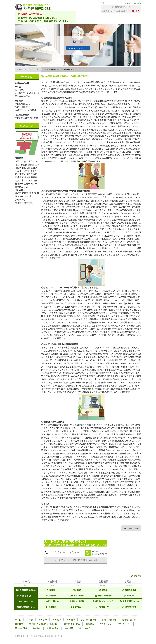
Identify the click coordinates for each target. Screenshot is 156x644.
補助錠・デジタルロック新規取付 (44, 624)
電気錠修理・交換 (72, 624)
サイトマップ (84, 628)
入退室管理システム (129, 601)
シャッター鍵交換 (103, 596)
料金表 (30, 620)
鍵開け (51, 590)
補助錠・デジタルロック (103, 601)
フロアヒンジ (77, 607)
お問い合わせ (53, 628)
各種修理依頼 (129, 590)
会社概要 (69, 628)
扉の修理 (51, 607)
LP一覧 (36, 69)
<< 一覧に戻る (131, 528)
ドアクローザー (103, 607)
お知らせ (37, 628)
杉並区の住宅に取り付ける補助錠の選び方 (60, 69)
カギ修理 (57, 620)
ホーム (18, 620)
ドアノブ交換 (77, 596)
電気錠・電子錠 (77, 601)
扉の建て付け (21, 628)
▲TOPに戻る (136, 576)
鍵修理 (103, 590)
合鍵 (77, 590)
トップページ (22, 69)
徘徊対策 (129, 596)
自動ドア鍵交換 (51, 601)
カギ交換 (51, 596)
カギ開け (71, 620)
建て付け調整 (129, 607)
